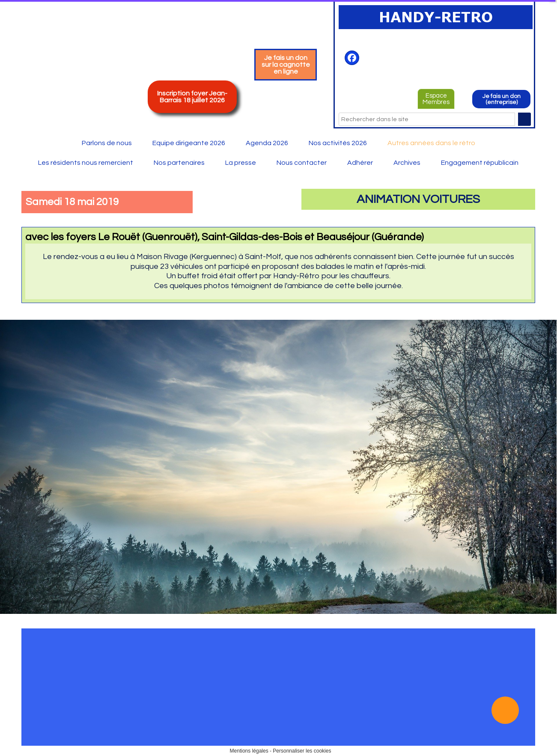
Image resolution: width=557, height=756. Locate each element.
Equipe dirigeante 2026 (189, 143)
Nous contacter (302, 163)
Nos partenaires (179, 163)
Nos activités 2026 (338, 143)
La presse (241, 163)
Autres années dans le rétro (431, 143)
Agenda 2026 (267, 143)
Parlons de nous (107, 143)
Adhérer (360, 163)
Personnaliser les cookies (302, 751)
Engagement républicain (480, 163)
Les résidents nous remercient (86, 163)
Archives (407, 163)
